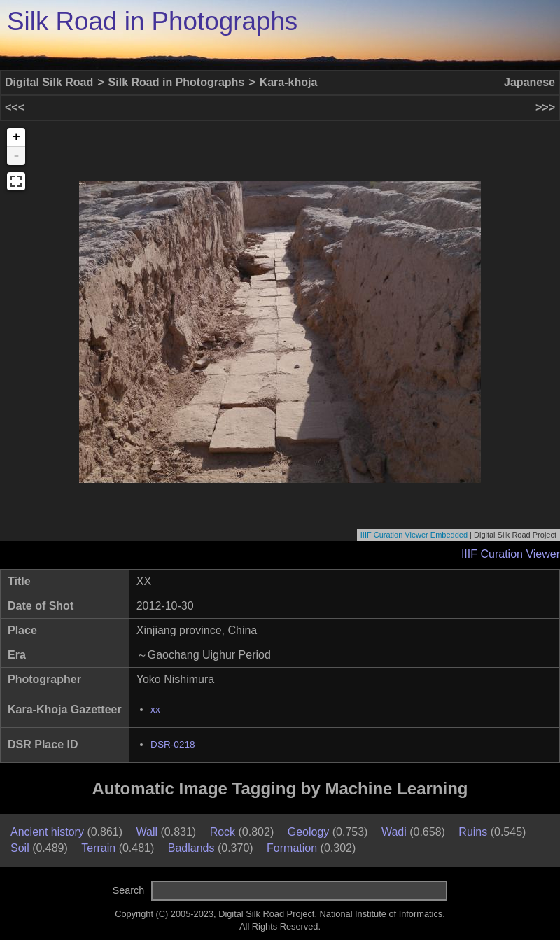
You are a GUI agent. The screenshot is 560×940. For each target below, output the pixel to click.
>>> (545, 107)
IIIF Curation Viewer (511, 554)
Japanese (530, 82)
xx (155, 709)
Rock (223, 832)
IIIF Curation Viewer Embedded (414, 535)
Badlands (191, 848)
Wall (147, 832)
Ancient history (47, 832)
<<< (15, 107)
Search (129, 890)
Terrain (98, 848)
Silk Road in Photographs (152, 21)
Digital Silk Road (49, 82)
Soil (20, 848)
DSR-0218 (173, 744)
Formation (292, 848)
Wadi (394, 832)
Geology (309, 832)
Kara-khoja (289, 82)
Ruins (473, 832)
